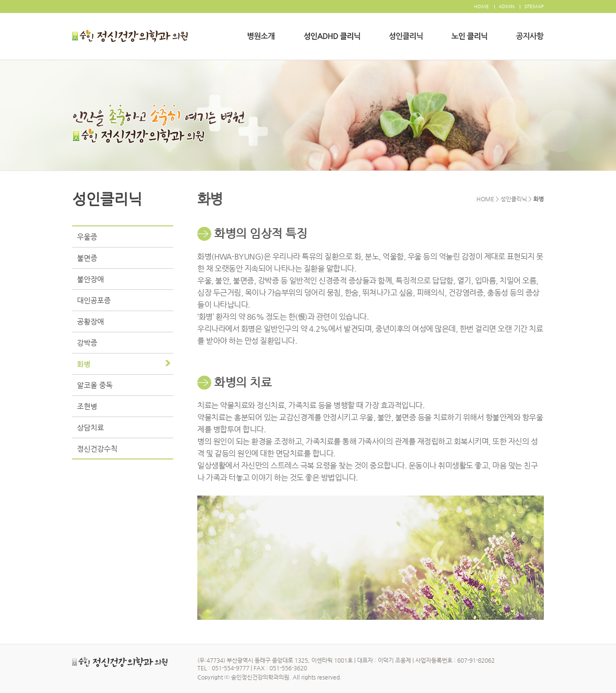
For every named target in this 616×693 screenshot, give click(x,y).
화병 (84, 364)
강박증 (87, 343)
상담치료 (90, 427)
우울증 (87, 237)
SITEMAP (534, 7)
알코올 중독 (95, 385)
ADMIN (507, 7)
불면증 (87, 258)
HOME (481, 7)
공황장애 (90, 321)
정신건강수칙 (97, 449)
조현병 (87, 406)
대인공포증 (94, 300)
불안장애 (90, 279)
